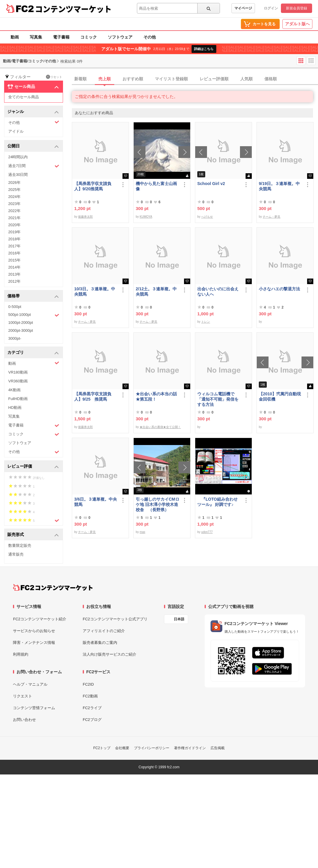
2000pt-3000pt (21, 330)
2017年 (14, 246)
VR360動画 (18, 381)
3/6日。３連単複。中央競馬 (96, 502)
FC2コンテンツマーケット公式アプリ (115, 619)
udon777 (207, 532)
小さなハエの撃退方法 (279, 289)
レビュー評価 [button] (33, 467)
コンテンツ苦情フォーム (34, 708)
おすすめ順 (133, 79)
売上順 (105, 79)
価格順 (271, 79)
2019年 (14, 232)
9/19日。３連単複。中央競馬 (279, 186)
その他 (150, 37)
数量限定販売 (20, 545)
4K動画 (14, 390)
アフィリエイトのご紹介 (104, 631)
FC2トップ (102, 748)
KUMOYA (146, 217)
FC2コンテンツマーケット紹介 (40, 619)
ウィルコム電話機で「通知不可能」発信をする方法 (218, 399)
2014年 (14, 267)
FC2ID (88, 684)
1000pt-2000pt (21, 323)
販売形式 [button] (33, 535)
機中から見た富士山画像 (156, 186)
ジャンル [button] (33, 112)
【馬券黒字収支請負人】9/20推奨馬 (93, 186)
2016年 (14, 253)
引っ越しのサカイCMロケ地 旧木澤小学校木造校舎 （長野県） (158, 504)
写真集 (36, 37)
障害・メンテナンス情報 (34, 643)
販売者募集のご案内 (100, 643)
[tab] (195, 79)
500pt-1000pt (34, 315)
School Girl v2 (211, 184)
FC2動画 (90, 696)
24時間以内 (18, 157)
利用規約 (21, 654)
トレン (206, 322)
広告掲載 (218, 748)
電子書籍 (61, 37)
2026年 (14, 183)
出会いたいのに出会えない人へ (218, 291)
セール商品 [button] (33, 87)
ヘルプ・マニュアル (30, 684)
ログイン (271, 8)
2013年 (14, 274)
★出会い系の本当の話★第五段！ (156, 396)
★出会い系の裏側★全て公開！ (160, 427)
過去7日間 (34, 166)
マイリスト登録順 (171, 79)
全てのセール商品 (24, 97)
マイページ (243, 8)
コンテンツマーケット (73, 9)
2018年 (14, 239)
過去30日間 (18, 175)
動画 (15, 37)
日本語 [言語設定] (179, 619)
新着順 (80, 79)
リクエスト (23, 696)
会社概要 (122, 748)
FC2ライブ (92, 708)
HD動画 (15, 408)
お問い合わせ (24, 720)
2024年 (14, 197)
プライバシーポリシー (152, 748)
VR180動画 (18, 372)
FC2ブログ (92, 720)
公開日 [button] (33, 146)
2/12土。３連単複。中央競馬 (156, 291)
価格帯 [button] (33, 296)
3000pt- (15, 338)
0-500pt (15, 307)
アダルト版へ (297, 24)
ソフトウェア (120, 37)
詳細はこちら (204, 49)
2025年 (14, 190)
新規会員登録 (297, 8)
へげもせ (207, 217)
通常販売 (16, 554)
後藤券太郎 (85, 217)
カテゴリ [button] (33, 353)
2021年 (14, 218)
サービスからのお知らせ (34, 631)
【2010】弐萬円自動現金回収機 (280, 396)
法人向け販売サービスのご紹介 (110, 654)
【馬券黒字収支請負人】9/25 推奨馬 (93, 396)
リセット (54, 77)
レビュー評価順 (214, 79)
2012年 (14, 281)
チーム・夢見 (271, 217)
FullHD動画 (18, 399)
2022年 (14, 211)
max (142, 532)
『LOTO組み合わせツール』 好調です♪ (217, 502)
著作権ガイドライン (190, 748)
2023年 (14, 204)
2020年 (14, 225)
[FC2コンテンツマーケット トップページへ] (53, 587)
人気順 (246, 79)
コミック (89, 37)
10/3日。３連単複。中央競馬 (95, 291)
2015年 (14, 260)
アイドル (16, 131)
